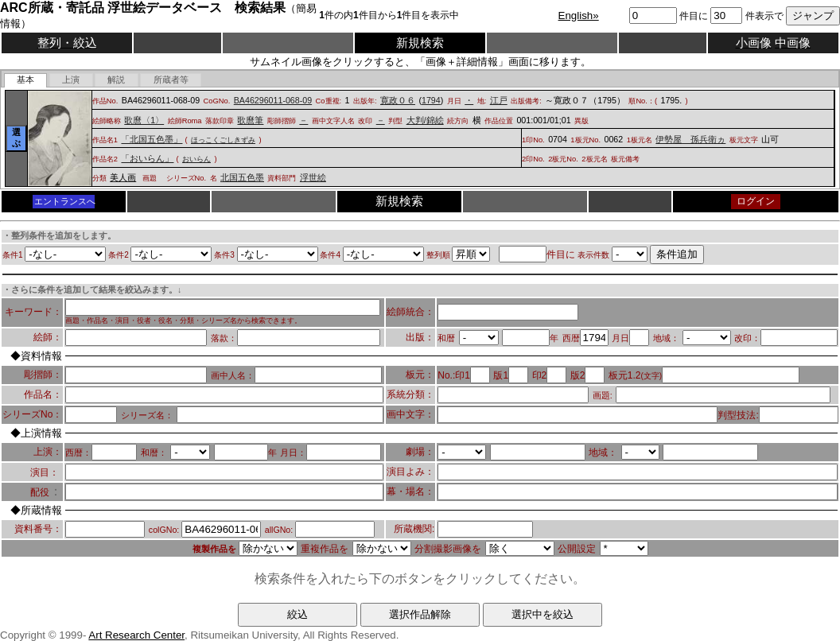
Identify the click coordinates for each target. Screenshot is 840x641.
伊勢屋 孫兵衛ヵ (690, 139)
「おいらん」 (147, 158)
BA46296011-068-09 (273, 100)
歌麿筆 (250, 120)
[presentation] (26, 80)
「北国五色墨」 (152, 139)
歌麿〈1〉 (144, 120)
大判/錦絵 (425, 120)
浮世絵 (313, 177)
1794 (431, 100)
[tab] (26, 80)
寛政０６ (398, 100)
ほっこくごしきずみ (223, 140)
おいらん (196, 159)
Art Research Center (136, 635)
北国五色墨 (242, 177)
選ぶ (16, 138)
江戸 (499, 100)
